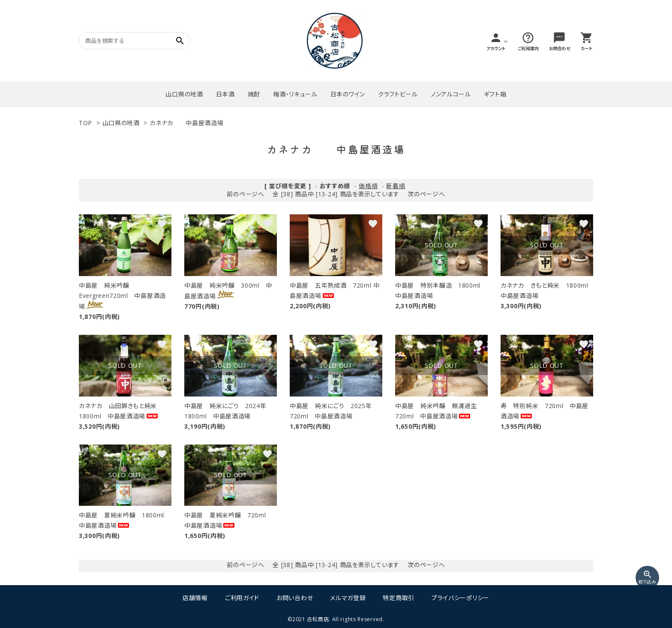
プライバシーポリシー (460, 598)
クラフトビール (398, 94)
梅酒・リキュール (295, 94)
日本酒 (225, 94)
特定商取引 (399, 598)
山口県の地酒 (184, 94)
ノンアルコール (451, 94)
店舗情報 (195, 598)
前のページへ (245, 194)
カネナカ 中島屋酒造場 (186, 123)
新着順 (396, 186)
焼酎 (254, 94)
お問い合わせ (295, 598)
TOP (85, 123)
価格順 (368, 186)
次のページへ (426, 194)
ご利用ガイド (242, 598)
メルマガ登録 (348, 598)
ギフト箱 (495, 94)
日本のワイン (348, 94)
